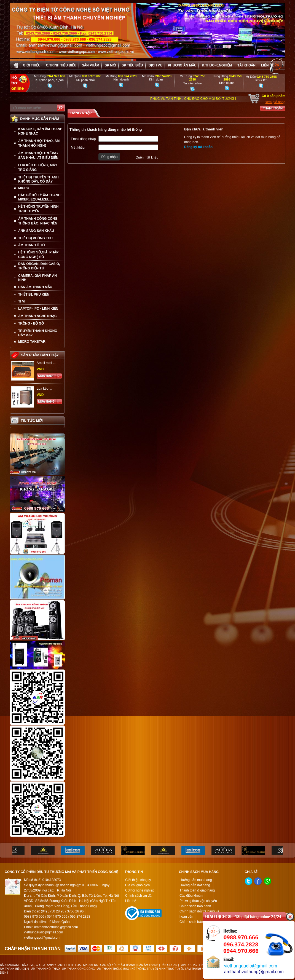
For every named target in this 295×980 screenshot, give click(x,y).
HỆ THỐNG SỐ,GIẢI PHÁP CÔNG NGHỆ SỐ (38, 255)
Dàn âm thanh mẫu (35, 287)
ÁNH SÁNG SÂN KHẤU (36, 231)
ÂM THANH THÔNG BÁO (113, 969)
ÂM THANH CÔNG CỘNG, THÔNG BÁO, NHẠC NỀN (38, 221)
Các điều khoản (191, 896)
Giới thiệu (32, 65)
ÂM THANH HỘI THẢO (45, 969)
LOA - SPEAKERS (87, 965)
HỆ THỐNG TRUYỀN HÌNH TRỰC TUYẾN (38, 209)
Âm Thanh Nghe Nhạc (37, 316)
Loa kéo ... (44, 389)
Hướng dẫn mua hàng (196, 880)
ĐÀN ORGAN (169, 965)
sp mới (110, 65)
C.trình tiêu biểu (61, 65)
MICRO (24, 188)
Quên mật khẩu (147, 157)
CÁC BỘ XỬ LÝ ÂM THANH (118, 965)
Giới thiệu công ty (138, 880)
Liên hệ (267, 65)
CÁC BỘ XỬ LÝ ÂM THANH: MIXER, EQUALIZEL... (40, 197)
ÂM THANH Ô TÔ (32, 245)
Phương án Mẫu (182, 65)
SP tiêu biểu (132, 65)
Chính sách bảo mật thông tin (201, 922)
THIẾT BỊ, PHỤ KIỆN (34, 294)
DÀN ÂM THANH (148, 965)
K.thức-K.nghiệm (217, 65)
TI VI (22, 301)
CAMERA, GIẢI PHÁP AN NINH (37, 278)
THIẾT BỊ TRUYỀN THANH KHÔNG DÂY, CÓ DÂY (38, 179)
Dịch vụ (155, 65)
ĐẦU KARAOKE (10, 965)
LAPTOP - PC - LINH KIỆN (38, 309)
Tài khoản (246, 65)
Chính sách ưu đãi (139, 896)
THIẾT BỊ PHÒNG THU (35, 238)
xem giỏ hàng (275, 102)
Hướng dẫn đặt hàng (195, 885)
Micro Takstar (32, 342)
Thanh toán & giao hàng (197, 890)
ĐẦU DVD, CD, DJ (33, 965)
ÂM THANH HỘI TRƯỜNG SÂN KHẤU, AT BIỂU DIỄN (38, 155)
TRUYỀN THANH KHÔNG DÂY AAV (38, 333)
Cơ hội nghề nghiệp (140, 890)
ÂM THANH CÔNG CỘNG (78, 969)
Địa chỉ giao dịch (137, 885)
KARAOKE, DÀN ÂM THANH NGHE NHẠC (40, 131)
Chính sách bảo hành (195, 906)
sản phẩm (91, 65)
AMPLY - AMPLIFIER (60, 965)
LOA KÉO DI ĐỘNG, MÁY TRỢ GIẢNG (38, 168)
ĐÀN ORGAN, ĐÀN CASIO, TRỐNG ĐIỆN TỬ (39, 266)
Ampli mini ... (46, 363)
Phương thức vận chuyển (198, 901)
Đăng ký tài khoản (198, 147)
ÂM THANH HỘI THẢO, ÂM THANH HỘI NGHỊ (39, 143)
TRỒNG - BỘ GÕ (31, 323)
